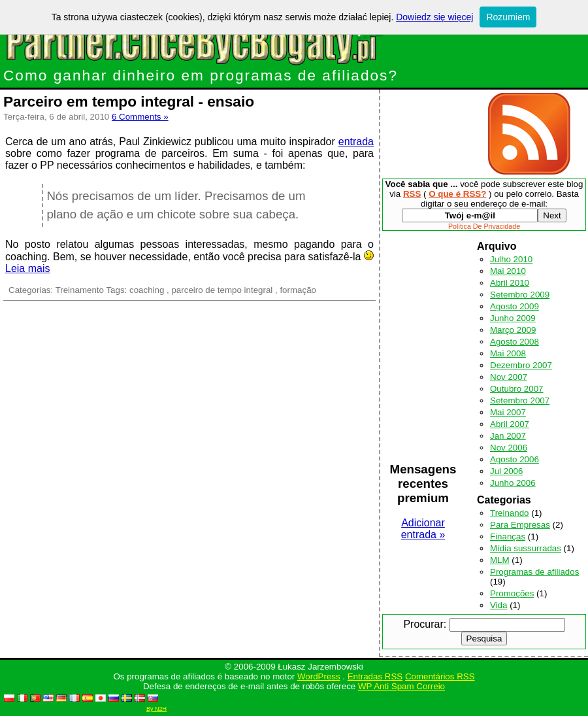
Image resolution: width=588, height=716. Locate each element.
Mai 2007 (508, 412)
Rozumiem (508, 17)
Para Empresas (520, 525)
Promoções (512, 593)
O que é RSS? (457, 194)
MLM (500, 560)
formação (298, 290)
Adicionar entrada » (423, 529)
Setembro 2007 (520, 401)
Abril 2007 (510, 424)
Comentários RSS (440, 676)
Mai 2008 (508, 353)
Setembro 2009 (520, 295)
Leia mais (27, 268)
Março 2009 (513, 330)
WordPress (319, 676)
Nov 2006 (509, 448)
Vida (498, 605)
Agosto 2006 (514, 459)
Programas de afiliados (534, 572)
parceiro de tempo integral (222, 290)
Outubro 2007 (517, 389)
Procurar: (425, 624)
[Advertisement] (432, 134)
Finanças (508, 537)
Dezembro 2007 (521, 365)
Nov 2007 (509, 377)
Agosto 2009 (514, 306)
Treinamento (80, 290)
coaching (147, 290)
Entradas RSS (375, 676)
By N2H (156, 709)
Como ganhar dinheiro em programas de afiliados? (201, 75)
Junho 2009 (513, 318)
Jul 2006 (506, 471)
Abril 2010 (510, 283)
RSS (412, 194)
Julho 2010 (511, 259)
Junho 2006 (513, 483)
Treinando (510, 513)
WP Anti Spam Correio (401, 686)
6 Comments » (140, 117)
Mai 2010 (508, 271)
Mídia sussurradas (526, 548)
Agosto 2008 (514, 342)
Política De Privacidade (484, 226)
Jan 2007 (508, 436)
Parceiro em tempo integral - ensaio (129, 101)
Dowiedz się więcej (434, 17)
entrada (356, 142)
